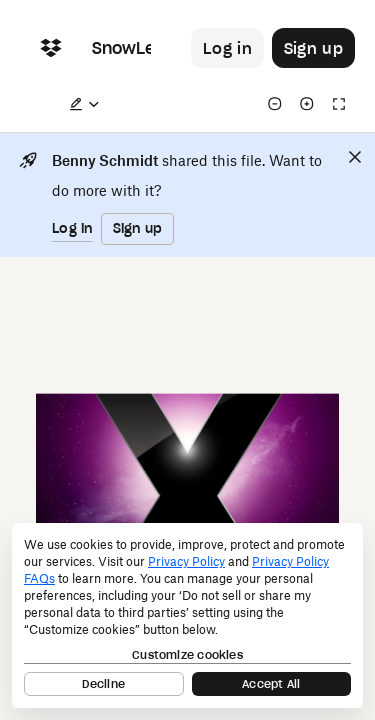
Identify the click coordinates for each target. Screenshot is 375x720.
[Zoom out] (275, 104)
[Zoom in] (307, 104)
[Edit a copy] (84, 104)
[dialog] (187, 615)
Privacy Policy (186, 561)
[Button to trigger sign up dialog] (313, 48)
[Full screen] (339, 104)
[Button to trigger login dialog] (227, 48)
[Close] (355, 157)
